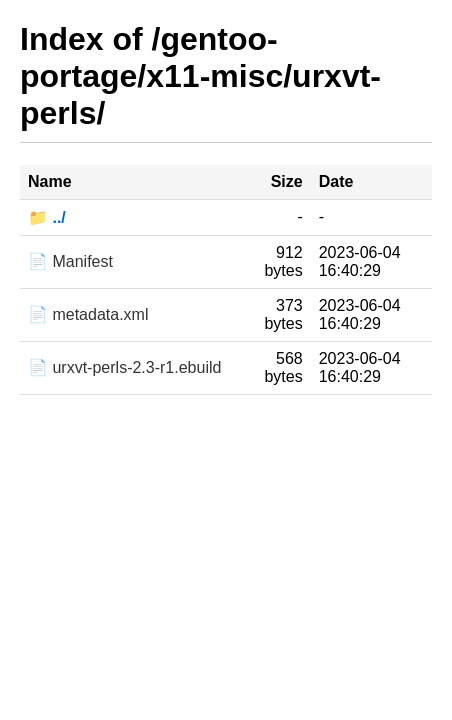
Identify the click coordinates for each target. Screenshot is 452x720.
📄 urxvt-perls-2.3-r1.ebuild (124, 367)
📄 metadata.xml (88, 314)
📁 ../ (47, 217)
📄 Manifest (70, 261)
